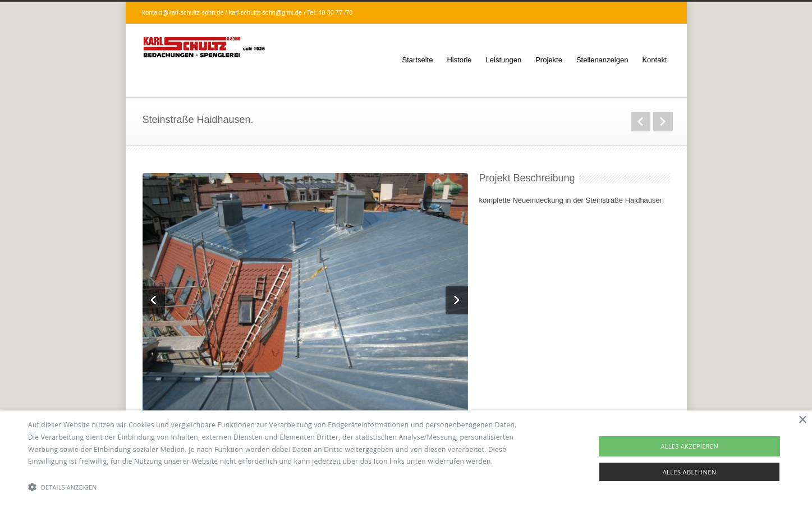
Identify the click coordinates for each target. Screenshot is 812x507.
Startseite (418, 60)
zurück (641, 122)
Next (457, 300)
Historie (459, 60)
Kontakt (654, 60)
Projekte (549, 60)
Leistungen (504, 60)
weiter (663, 122)
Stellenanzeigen (602, 60)
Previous (154, 300)
